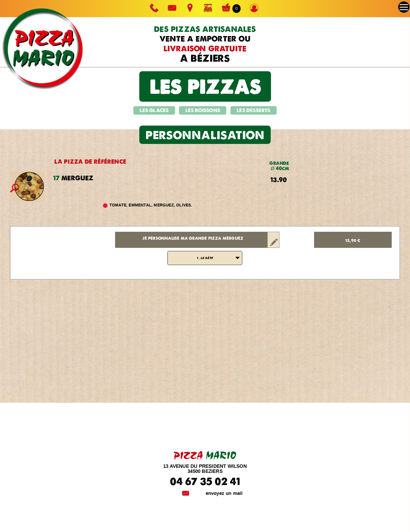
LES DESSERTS (253, 110)
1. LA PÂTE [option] (205, 258)
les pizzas (205, 86)
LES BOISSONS (203, 110)
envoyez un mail (224, 493)
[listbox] (205, 258)
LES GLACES (154, 110)
